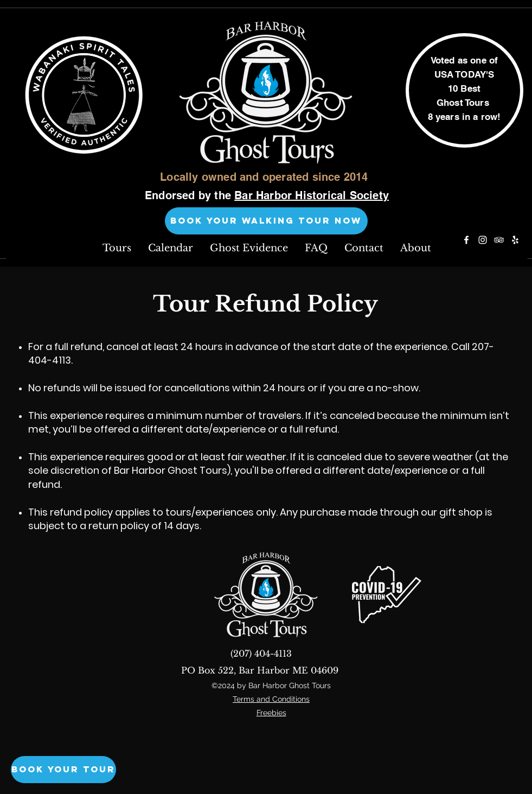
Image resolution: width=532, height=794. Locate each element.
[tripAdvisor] (499, 240)
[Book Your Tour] (63, 770)
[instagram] (483, 240)
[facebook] (466, 240)
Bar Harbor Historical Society (312, 195)
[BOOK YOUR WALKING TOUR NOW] (266, 221)
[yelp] (515, 240)
